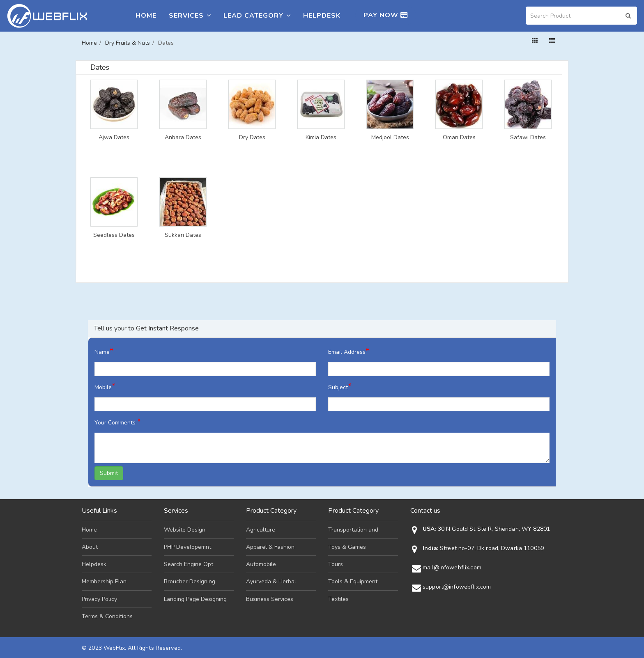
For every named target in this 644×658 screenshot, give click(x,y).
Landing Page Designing (195, 599)
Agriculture (261, 530)
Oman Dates (459, 138)
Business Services (270, 599)
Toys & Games (347, 547)
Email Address (349, 351)
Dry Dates (252, 138)
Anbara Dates (183, 138)
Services (190, 16)
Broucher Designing (190, 581)
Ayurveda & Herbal (271, 581)
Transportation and (353, 530)
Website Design (185, 530)
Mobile (105, 386)
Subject (340, 386)
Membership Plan (104, 581)
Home (146, 16)
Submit (109, 473)
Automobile (261, 564)
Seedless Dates (114, 235)
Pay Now (386, 15)
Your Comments (118, 422)
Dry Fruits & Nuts (128, 43)
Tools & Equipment (353, 581)
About (90, 547)
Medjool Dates (390, 138)
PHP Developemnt (187, 547)
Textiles (338, 599)
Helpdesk (322, 16)
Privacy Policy (99, 599)
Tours (336, 564)
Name (104, 351)
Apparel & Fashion (270, 547)
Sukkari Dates (183, 235)
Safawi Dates (528, 138)
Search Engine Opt (189, 564)
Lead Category (257, 16)
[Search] (582, 16)
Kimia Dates (321, 138)
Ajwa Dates (114, 138)
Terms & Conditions (107, 616)
